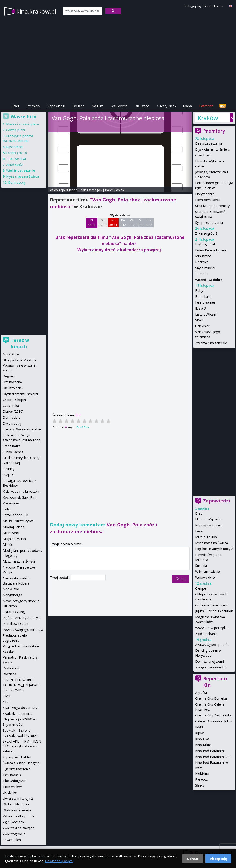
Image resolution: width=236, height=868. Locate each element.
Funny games (205, 302)
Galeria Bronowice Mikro (214, 721)
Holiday (9, 469)
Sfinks (200, 785)
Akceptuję (218, 859)
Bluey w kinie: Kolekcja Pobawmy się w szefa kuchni (20, 365)
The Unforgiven (15, 781)
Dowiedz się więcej (59, 861)
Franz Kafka (12, 446)
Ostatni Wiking (14, 612)
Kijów (199, 733)
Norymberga (205, 194)
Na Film (97, 106)
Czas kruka (203, 155)
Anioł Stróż (15, 165)
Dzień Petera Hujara (211, 250)
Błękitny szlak (205, 244)
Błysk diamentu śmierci (213, 149)
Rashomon (14, 147)
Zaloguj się (193, 6)
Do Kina (78, 106)
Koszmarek (11, 503)
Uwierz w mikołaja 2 (18, 798)
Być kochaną (12, 382)
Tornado (202, 274)
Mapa (187, 106)
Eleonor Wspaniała (209, 519)
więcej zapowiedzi (212, 667)
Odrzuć (193, 859)
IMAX (199, 727)
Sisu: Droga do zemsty (212, 206)
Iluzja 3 (201, 308)
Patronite (206, 106)
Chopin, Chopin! (15, 400)
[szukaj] (82, 11)
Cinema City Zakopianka (213, 715)
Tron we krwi (16, 159)
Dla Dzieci (142, 106)
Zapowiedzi (56, 106)
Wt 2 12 (132, 222)
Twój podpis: (60, 577)
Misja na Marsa (14, 539)
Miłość (8, 544)
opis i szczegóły (91, 190)
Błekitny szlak (13, 388)
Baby (199, 291)
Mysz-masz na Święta (212, 543)
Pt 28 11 (92, 222)
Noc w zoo (11, 589)
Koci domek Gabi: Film (20, 497)
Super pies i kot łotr (18, 757)
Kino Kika (202, 739)
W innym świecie (208, 571)
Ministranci (203, 256)
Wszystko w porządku (212, 628)
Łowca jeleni (16, 130)
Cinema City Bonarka (211, 698)
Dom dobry (17, 182)
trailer (109, 190)
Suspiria (201, 565)
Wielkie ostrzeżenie (21, 170)
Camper (201, 588)
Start (16, 106)
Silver (199, 320)
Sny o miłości (205, 268)
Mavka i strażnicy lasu (23, 124)
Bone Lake (203, 297)
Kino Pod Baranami (210, 751)
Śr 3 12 (140, 222)
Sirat (6, 702)
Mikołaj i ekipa (206, 537)
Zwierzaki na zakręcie (211, 343)
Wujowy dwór (206, 577)
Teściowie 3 (12, 775)
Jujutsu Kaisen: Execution (214, 611)
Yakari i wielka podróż (19, 816)
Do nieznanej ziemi (209, 661)
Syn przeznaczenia (209, 222)
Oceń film (83, 427)
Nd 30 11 (113, 222)
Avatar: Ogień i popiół (212, 645)
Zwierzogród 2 (206, 233)
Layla (199, 531)
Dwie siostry (12, 423)
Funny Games (13, 452)
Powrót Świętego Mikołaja (23, 630)
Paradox (202, 779)
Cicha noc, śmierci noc (212, 605)
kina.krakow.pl (36, 11)
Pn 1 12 (123, 222)
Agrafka (201, 693)
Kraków (208, 118)
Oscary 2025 (166, 106)
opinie (121, 190)
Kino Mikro (203, 745)
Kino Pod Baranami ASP (213, 757)
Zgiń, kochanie (206, 634)
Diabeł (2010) (16, 153)
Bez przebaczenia (209, 143)
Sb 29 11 (103, 222)
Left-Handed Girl (15, 515)
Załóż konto (214, 6)
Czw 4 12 (149, 222)
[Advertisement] (35, 259)
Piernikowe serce (208, 200)
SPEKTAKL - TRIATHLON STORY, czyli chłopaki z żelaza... (22, 746)
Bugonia (9, 376)
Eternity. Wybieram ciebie (22, 429)
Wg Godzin (119, 106)
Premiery (33, 106)
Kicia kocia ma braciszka (21, 491)
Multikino (202, 773)
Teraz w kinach (20, 343)
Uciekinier (202, 326)
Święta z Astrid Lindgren (21, 763)
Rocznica (202, 262)
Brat (199, 513)
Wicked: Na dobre (209, 280)
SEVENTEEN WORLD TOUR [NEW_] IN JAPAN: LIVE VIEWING (21, 685)
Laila (6, 509)
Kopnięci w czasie (208, 525)
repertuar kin (68, 190)
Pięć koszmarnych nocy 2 (214, 549)
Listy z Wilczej (206, 314)
